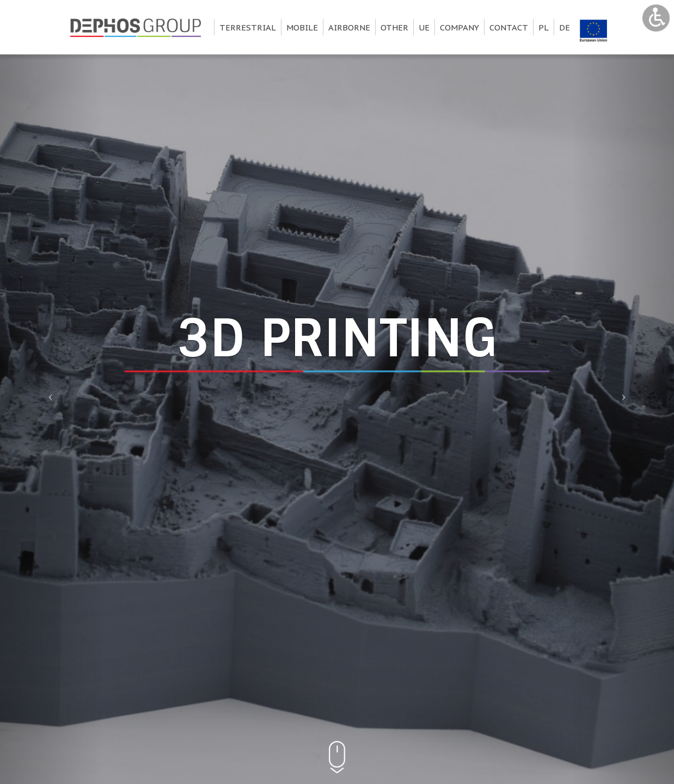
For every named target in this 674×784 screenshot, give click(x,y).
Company (459, 27)
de (565, 27)
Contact (509, 27)
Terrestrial (248, 27)
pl (544, 27)
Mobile (302, 27)
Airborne (349, 27)
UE (424, 27)
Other (394, 27)
